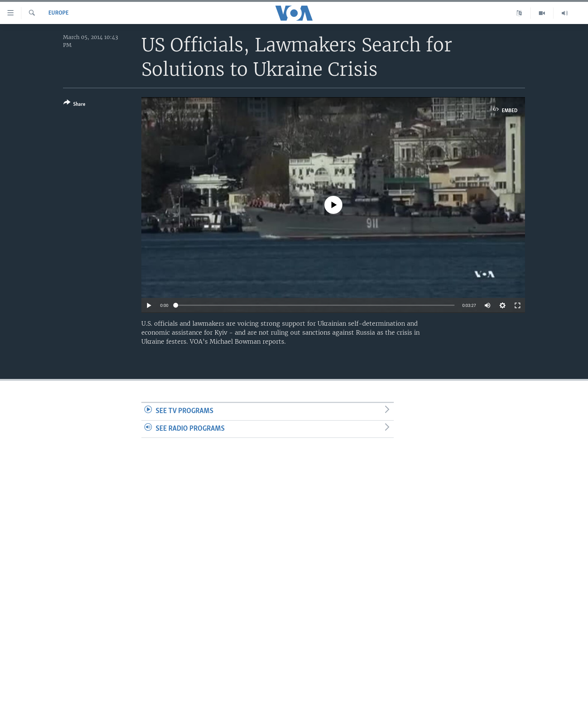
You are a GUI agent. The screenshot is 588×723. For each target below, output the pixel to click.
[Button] (74, 105)
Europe (58, 13)
